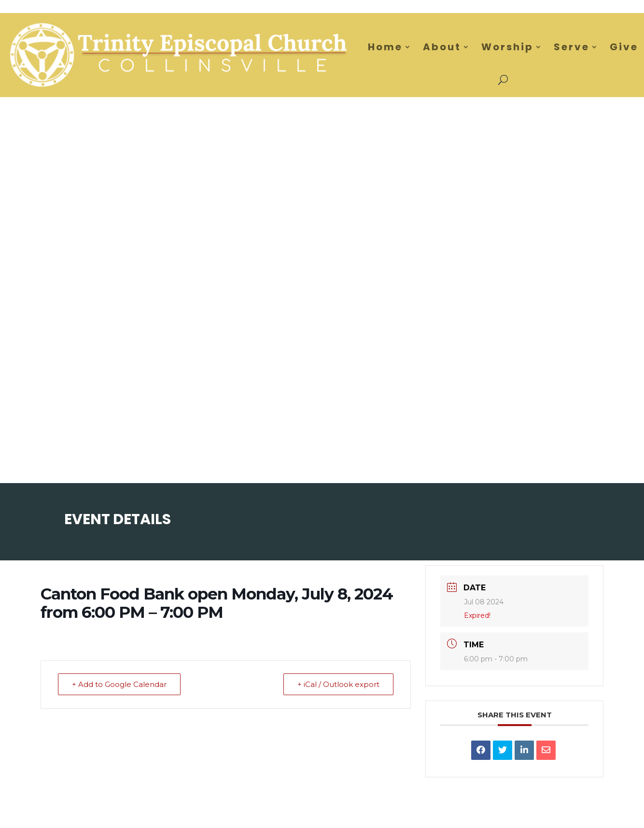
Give (624, 47)
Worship (507, 47)
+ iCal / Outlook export (338, 684)
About (442, 47)
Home (385, 47)
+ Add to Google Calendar (119, 684)
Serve (572, 47)
